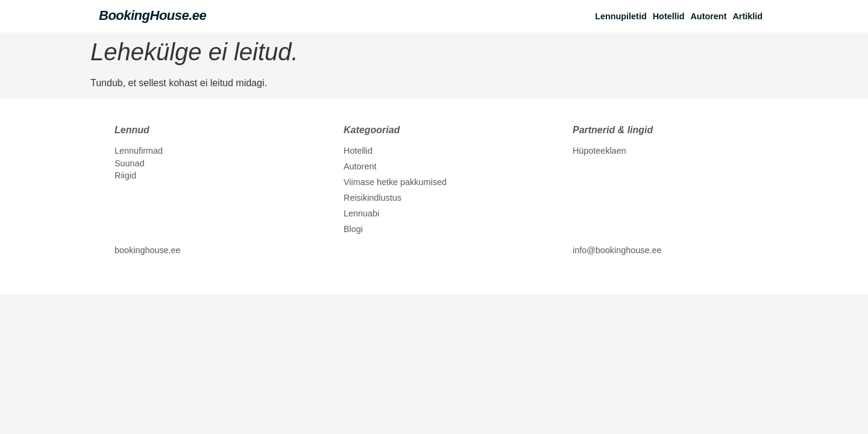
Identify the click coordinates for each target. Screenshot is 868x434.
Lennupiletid (621, 16)
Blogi (353, 229)
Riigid (125, 175)
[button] (750, 16)
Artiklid (747, 16)
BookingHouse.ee (153, 15)
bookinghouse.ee (148, 250)
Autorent (708, 16)
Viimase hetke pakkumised (395, 182)
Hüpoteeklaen (599, 151)
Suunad (130, 163)
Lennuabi (361, 213)
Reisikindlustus (373, 198)
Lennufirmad (139, 151)
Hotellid (669, 16)
